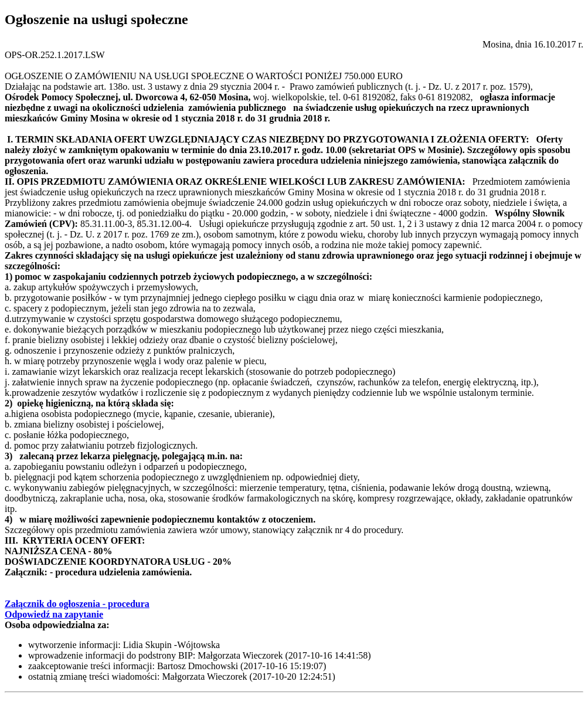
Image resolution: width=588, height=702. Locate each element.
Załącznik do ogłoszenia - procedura (77, 604)
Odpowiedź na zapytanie (54, 614)
